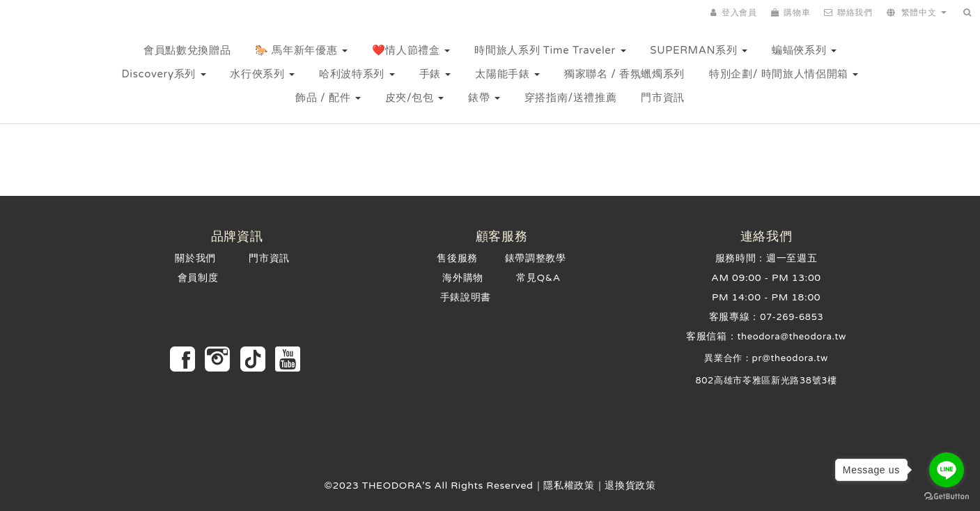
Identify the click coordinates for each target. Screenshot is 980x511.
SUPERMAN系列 (699, 50)
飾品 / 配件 (328, 98)
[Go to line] (947, 470)
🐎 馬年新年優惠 (301, 50)
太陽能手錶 (507, 74)
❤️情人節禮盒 (411, 50)
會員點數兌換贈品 (187, 50)
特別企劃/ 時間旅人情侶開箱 (784, 74)
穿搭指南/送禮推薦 (571, 98)
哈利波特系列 (357, 74)
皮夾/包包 (415, 98)
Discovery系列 (164, 74)
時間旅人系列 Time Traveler (550, 50)
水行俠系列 (262, 74)
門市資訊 (663, 98)
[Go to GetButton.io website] (947, 497)
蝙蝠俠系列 (804, 50)
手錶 (435, 74)
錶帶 (484, 98)
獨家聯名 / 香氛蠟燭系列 (624, 74)
